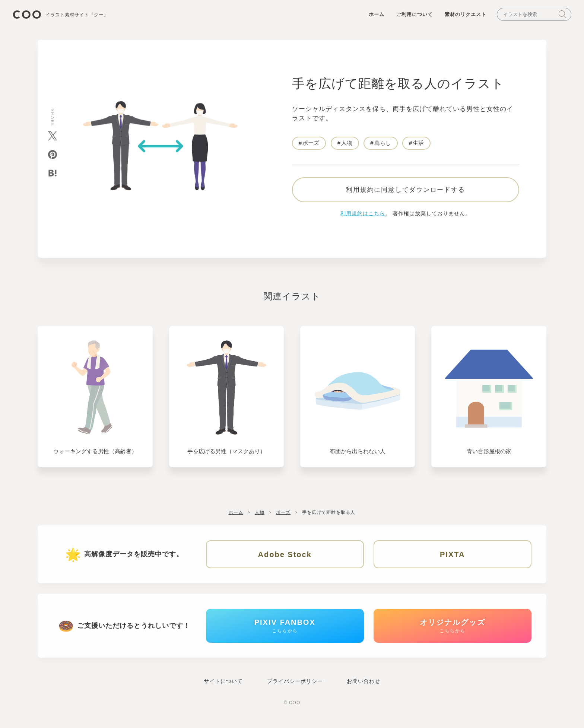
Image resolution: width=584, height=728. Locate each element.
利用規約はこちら (363, 216)
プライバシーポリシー (295, 687)
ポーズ (311, 144)
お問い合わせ (364, 687)
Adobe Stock (285, 557)
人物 (347, 144)
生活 (419, 144)
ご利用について (412, 15)
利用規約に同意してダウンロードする (406, 193)
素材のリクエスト (463, 15)
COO (63, 15)
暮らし (383, 144)
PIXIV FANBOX (285, 631)
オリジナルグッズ (453, 631)
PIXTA (452, 557)
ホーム (374, 15)
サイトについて (223, 687)
